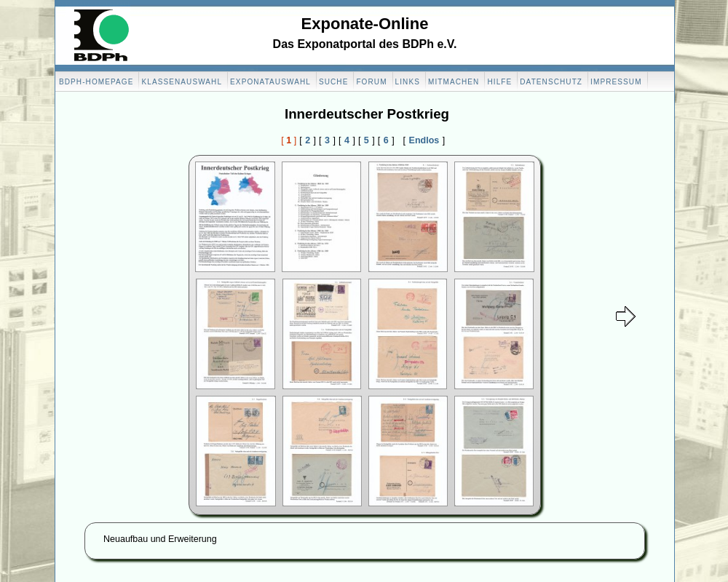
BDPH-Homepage (96, 82)
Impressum (616, 82)
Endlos (424, 140)
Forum (371, 82)
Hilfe (499, 82)
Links (408, 82)
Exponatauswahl (270, 82)
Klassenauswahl (182, 82)
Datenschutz (551, 82)
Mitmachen (454, 82)
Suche (334, 82)
